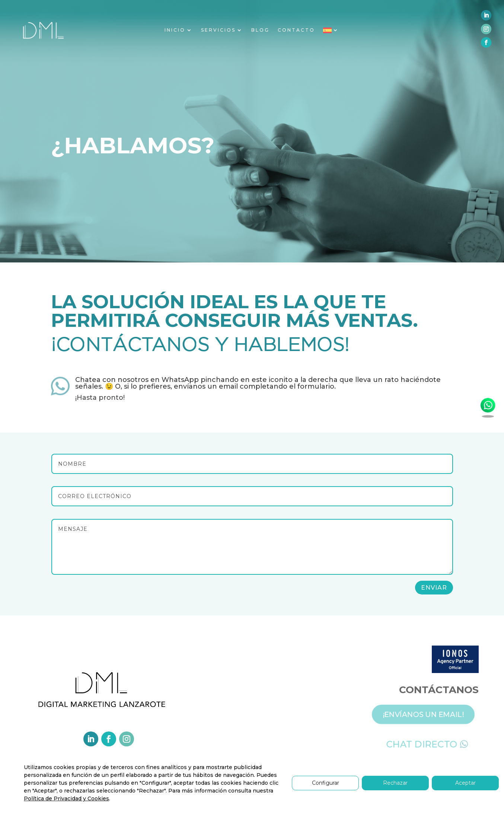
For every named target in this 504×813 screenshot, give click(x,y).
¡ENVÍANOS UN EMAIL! (429, 713)
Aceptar (465, 783)
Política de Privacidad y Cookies (66, 798)
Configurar (326, 783)
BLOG (260, 30)
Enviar (434, 588)
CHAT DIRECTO (427, 743)
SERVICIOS (218, 30)
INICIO (175, 30)
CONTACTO (296, 30)
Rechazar (395, 783)
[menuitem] (331, 32)
